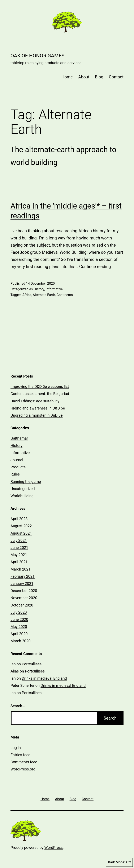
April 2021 (19, 562)
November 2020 (24, 598)
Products (18, 467)
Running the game (26, 482)
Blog (99, 77)
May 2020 (19, 627)
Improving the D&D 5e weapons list (40, 386)
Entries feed (20, 755)
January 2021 (22, 583)
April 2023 (19, 519)
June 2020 (19, 619)
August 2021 (21, 533)
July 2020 (19, 612)
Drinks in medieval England (44, 678)
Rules (15, 474)
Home (67, 77)
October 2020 (22, 605)
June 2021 (19, 548)
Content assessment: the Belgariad (40, 394)
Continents (65, 295)
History (39, 289)
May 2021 (19, 555)
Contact (116, 77)
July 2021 (19, 540)
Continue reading (95, 267)
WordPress (54, 848)
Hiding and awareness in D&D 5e (38, 408)
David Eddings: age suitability (35, 401)
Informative (54, 289)
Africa (27, 295)
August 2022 (21, 526)
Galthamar (19, 438)
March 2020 (21, 641)
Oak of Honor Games (38, 56)
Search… (18, 706)
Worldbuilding (22, 496)
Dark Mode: (119, 862)
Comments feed (24, 762)
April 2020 (19, 634)
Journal (17, 460)
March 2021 (21, 569)
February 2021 (23, 576)
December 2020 (24, 591)
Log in (16, 748)
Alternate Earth (44, 295)
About (84, 77)
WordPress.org (23, 769)
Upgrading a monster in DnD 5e (36, 415)
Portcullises (32, 664)
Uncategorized (23, 489)
